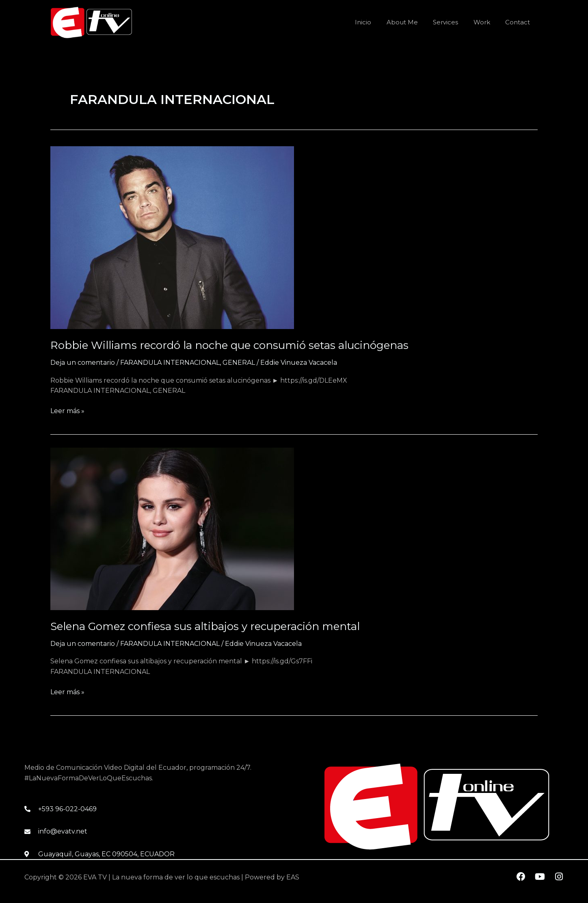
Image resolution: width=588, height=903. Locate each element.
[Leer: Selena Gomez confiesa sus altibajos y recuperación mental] (172, 528)
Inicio (377, 22)
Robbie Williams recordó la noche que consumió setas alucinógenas (229, 345)
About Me (413, 22)
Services (453, 22)
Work (486, 22)
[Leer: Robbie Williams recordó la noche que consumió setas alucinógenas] (172, 237)
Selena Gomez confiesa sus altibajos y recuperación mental (205, 626)
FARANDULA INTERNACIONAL (170, 363)
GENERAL (239, 363)
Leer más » (67, 410)
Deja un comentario (83, 363)
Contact (519, 22)
